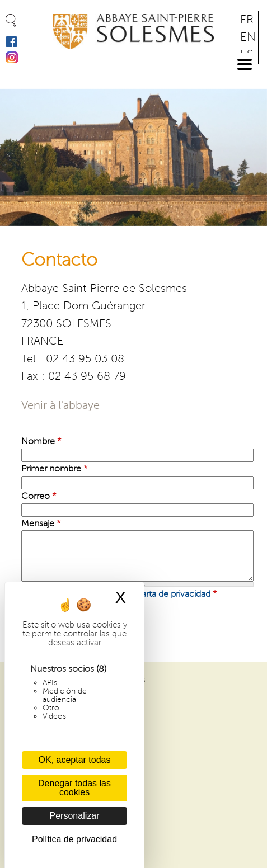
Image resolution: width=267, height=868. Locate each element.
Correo (39, 496)
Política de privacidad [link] (74, 839)
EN (248, 37)
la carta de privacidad (169, 594)
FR (247, 20)
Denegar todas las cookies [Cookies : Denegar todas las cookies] (74, 788)
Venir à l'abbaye (60, 405)
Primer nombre (55, 469)
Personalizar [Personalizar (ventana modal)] (75, 816)
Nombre (41, 441)
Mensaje (41, 523)
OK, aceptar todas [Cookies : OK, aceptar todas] (75, 760)
